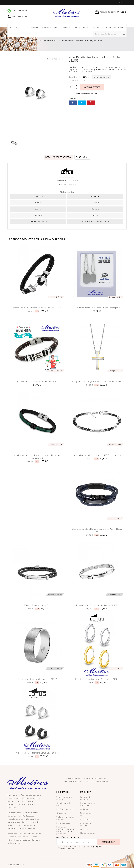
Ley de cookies (63, 823)
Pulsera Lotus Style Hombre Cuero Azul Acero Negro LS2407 (97, 530)
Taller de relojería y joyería (65, 818)
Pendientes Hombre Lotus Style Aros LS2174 (97, 679)
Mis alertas (85, 829)
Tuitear (82, 103)
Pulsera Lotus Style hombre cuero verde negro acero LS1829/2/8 (37, 457)
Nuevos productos (73, 781)
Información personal (86, 798)
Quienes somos (73, 778)
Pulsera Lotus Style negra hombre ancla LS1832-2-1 (37, 308)
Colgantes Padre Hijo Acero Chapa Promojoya (97, 308)
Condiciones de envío (64, 804)
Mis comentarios (88, 833)
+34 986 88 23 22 (17, 16)
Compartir (73, 103)
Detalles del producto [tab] (58, 157)
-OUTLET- (97, 28)
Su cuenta (86, 792)
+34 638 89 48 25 (17, 11)
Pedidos (84, 809)
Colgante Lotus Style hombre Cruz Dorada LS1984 (97, 382)
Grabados (61, 813)
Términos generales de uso (65, 798)
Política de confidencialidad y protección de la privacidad (65, 830)
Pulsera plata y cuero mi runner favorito (37, 382)
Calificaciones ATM (65, 809)
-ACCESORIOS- (82, 28)
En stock (62, 185)
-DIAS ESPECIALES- (114, 28)
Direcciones (86, 819)
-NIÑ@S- (67, 28)
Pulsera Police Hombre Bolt (37, 605)
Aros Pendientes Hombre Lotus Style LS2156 (37, 753)
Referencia (61, 181)
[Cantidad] (72, 87)
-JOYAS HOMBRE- (50, 28)
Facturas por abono (86, 814)
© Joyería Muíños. (16, 865)
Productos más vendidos (96, 781)
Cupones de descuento (86, 824)
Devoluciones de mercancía (88, 804)
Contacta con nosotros (95, 778)
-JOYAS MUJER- (31, 28)
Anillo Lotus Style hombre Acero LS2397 (37, 679)
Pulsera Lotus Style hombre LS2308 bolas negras (97, 455)
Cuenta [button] (122, 2)
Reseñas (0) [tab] (82, 157)
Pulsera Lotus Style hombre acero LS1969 (97, 605)
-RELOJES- (14, 28)
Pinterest (91, 103)
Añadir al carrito (92, 87)
